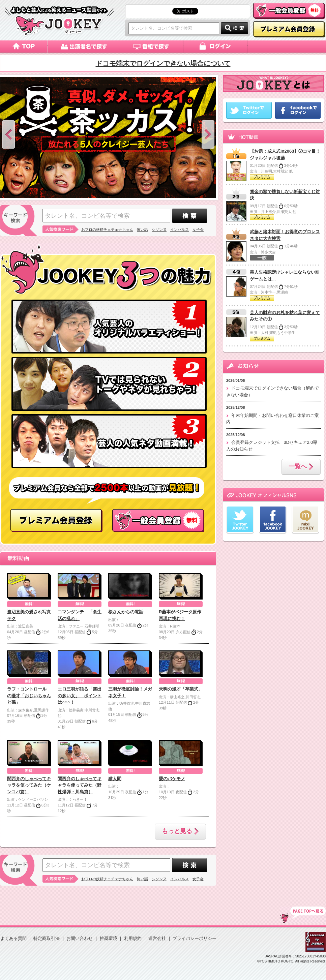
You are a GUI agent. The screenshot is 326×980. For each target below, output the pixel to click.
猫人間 (115, 779)
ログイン (216, 47)
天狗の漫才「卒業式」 (181, 689)
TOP (303, 915)
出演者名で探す (84, 47)
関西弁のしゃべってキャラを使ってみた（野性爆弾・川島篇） (80, 785)
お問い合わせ (80, 938)
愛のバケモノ (172, 779)
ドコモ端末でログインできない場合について (163, 63)
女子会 (198, 229)
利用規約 (133, 938)
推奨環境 (109, 938)
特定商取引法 (47, 938)
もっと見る (180, 832)
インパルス (180, 229)
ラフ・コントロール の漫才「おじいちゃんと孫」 (29, 696)
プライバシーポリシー (195, 938)
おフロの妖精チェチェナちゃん (107, 229)
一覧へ (301, 467)
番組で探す (152, 47)
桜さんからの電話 (126, 612)
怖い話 (142, 229)
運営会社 (157, 938)
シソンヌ (159, 229)
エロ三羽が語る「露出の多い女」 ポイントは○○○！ (80, 696)
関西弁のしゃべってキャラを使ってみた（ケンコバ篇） (29, 785)
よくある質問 (13, 938)
